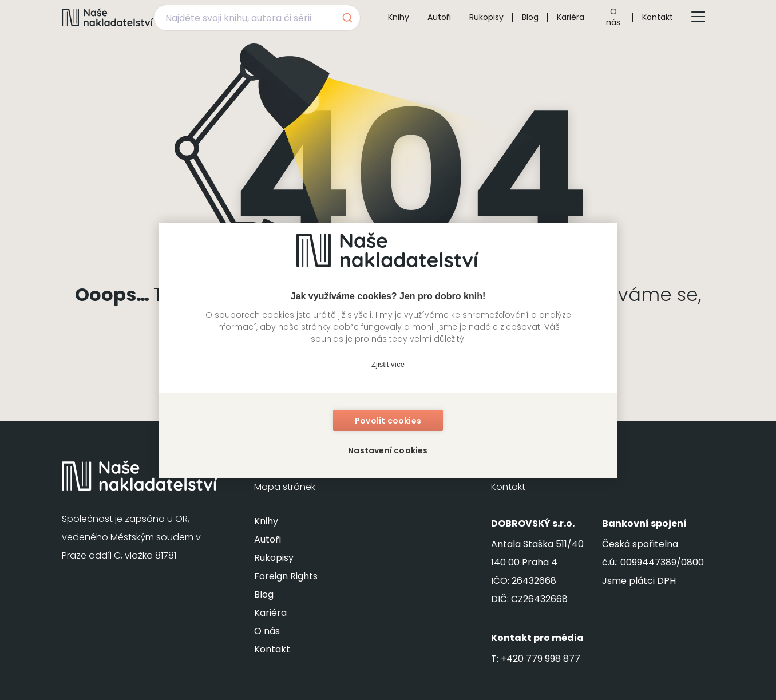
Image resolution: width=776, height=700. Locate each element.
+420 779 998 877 (541, 659)
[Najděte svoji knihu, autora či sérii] (244, 18)
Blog (530, 17)
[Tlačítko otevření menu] (698, 17)
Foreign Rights (286, 576)
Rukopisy (486, 17)
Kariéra (571, 17)
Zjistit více (388, 364)
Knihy (399, 17)
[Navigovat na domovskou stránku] (108, 17)
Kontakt (658, 17)
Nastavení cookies (388, 450)
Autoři (439, 17)
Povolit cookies (388, 421)
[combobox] (257, 18)
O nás (613, 17)
